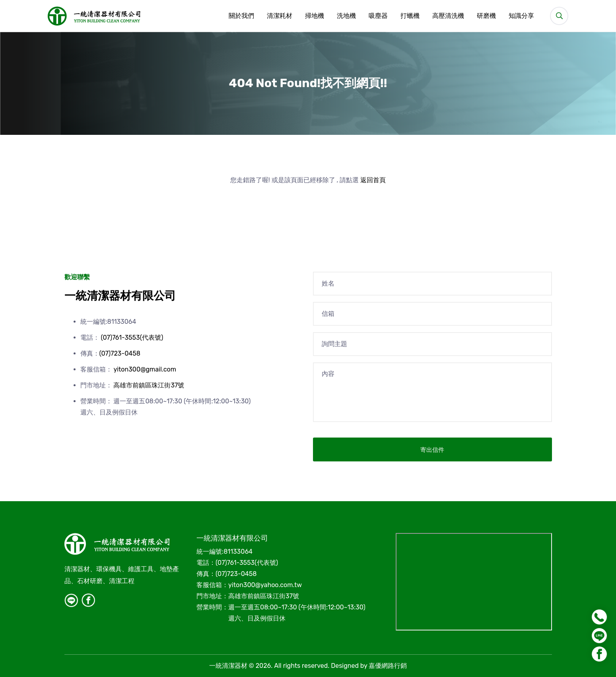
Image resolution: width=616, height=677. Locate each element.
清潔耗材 (280, 16)
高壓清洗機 (448, 16)
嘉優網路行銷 (388, 666)
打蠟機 (410, 16)
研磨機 (486, 16)
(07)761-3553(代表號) (132, 338)
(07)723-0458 (120, 353)
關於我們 (241, 16)
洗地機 (346, 16)
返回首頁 (373, 180)
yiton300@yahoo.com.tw (265, 585)
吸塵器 (378, 16)
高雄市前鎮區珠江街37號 (149, 385)
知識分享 (521, 16)
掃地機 (315, 16)
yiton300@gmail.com (145, 369)
